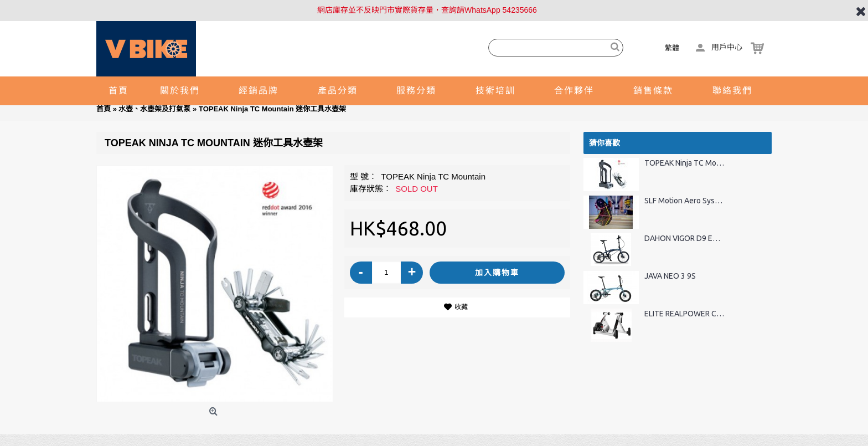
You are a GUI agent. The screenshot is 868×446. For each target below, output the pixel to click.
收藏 (461, 307)
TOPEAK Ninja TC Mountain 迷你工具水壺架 (684, 163)
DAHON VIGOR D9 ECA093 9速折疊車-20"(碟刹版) (684, 239)
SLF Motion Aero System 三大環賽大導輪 (684, 201)
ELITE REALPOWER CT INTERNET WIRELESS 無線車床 (684, 314)
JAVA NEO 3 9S (670, 276)
